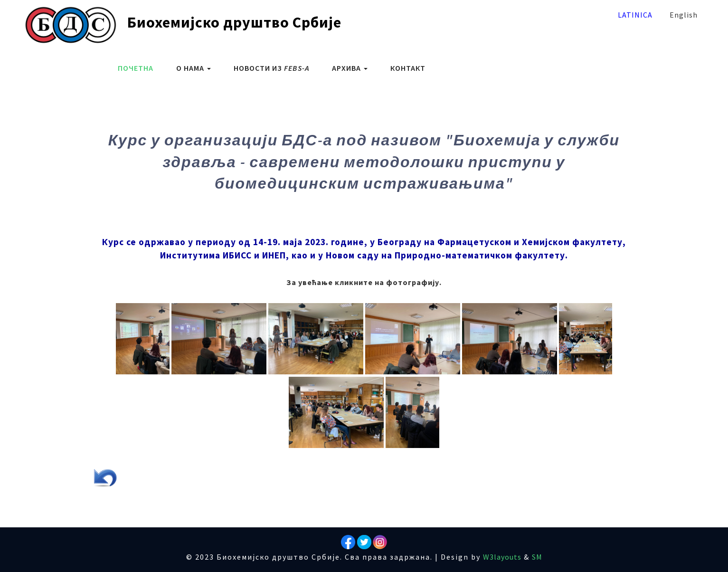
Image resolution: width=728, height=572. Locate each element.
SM (537, 557)
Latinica (635, 15)
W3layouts (502, 557)
